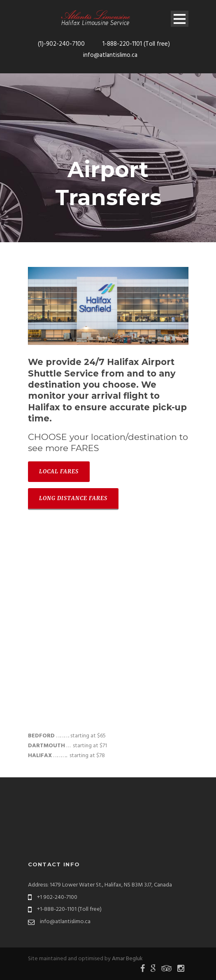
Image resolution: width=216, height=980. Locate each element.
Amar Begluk (127, 959)
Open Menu (180, 19)
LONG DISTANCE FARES (73, 498)
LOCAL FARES (59, 471)
